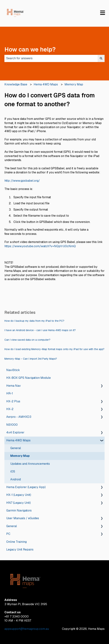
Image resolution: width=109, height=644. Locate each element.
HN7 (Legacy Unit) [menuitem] (18, 503)
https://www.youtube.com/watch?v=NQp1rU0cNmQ (40, 246)
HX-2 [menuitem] (10, 409)
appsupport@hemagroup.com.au (27, 629)
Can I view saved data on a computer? (27, 340)
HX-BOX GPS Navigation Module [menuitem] (28, 378)
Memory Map (74, 84)
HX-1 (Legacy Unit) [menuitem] (19, 495)
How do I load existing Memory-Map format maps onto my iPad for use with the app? (54, 349)
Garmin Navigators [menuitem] (19, 510)
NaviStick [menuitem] (13, 370)
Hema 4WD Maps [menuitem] (18, 440)
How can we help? (30, 49)
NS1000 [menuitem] (12, 425)
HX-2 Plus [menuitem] (13, 401)
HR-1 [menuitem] (10, 393)
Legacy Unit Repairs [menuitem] (20, 549)
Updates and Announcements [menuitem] (30, 464)
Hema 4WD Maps (46, 84)
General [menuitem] (16, 448)
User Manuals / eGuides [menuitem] (23, 518)
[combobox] (51, 58)
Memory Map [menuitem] (20, 456)
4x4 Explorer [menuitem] (15, 432)
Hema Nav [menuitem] (14, 386)
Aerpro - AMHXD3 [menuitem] (19, 417)
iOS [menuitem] (13, 471)
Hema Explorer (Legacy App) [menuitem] (26, 487)
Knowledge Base (16, 84)
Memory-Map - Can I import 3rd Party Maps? (31, 359)
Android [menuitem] (16, 479)
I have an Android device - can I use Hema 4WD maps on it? (40, 330)
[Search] (101, 58)
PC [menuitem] (8, 534)
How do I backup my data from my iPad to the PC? (34, 321)
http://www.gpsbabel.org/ (22, 181)
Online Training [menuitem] (16, 542)
